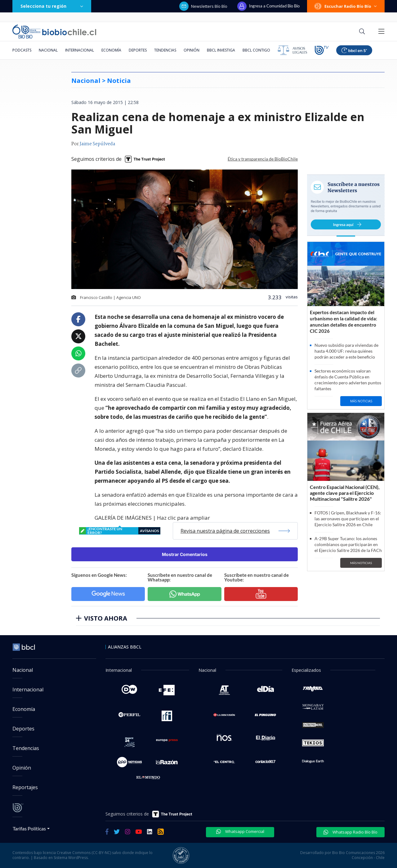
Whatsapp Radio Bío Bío (350, 832)
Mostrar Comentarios (185, 554)
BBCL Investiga (221, 50)
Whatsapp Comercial (240, 831)
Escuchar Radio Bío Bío (346, 6)
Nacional (48, 50)
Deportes (138, 50)
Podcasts (22, 50)
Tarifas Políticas (29, 828)
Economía (111, 50)
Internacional (80, 50)
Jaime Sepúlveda (97, 144)
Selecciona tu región (52, 6)
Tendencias (165, 50)
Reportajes (25, 787)
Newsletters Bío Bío (203, 6)
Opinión (192, 50)
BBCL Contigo (256, 50)
